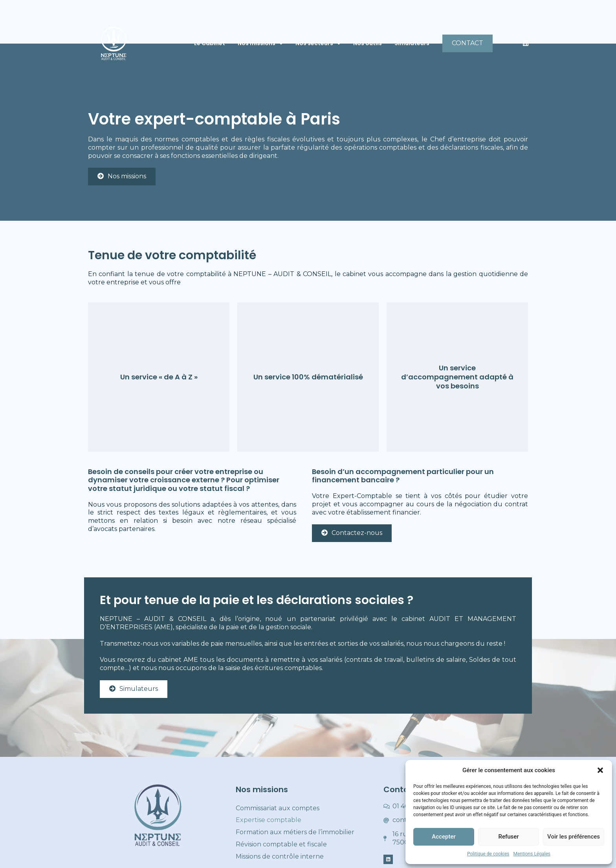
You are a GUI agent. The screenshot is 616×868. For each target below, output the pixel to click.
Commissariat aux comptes (278, 808)
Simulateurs (412, 43)
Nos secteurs (318, 44)
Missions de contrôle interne (280, 856)
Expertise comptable (269, 820)
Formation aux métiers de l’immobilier (295, 832)
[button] (600, 770)
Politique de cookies (488, 854)
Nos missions (260, 44)
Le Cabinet (210, 43)
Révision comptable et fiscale (281, 844)
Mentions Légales (532, 854)
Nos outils (368, 43)
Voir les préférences (574, 837)
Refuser (508, 837)
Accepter (444, 837)
